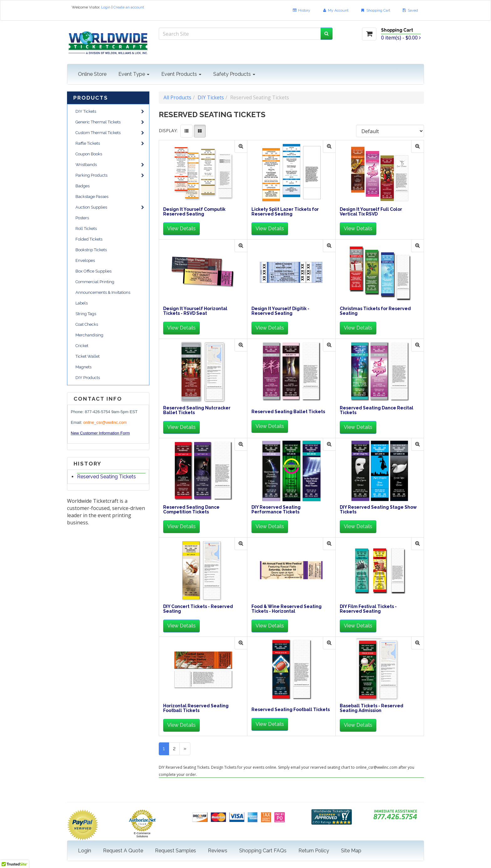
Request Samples (176, 851)
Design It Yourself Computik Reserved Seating (194, 212)
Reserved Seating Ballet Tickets (288, 412)
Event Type (134, 74)
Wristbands (110, 165)
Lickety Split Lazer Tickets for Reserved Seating (285, 212)
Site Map (351, 851)
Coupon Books (89, 154)
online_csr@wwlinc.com (105, 422)
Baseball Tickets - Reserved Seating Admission (372, 708)
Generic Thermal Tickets (110, 122)
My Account (335, 10)
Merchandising (89, 335)
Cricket (82, 346)
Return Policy (314, 851)
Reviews (218, 851)
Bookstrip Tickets (91, 250)
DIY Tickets (110, 111)
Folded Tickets (89, 239)
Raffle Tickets (110, 143)
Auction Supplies (110, 207)
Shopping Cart (375, 10)
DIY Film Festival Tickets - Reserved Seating (368, 609)
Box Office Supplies (93, 271)
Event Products (181, 74)
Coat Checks (87, 324)
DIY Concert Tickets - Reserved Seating (198, 609)
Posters (82, 218)
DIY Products (88, 378)
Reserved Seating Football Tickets (291, 710)
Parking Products (110, 175)
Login (106, 7)
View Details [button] (181, 229)
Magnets (83, 367)
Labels (82, 303)
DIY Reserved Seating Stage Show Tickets (378, 510)
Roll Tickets (86, 229)
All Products (177, 97)
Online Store (92, 74)
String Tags (86, 314)
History (301, 10)
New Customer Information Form (100, 433)
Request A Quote (123, 851)
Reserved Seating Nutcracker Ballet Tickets (197, 410)
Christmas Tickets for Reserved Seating (375, 311)
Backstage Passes (92, 197)
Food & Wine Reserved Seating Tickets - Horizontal (287, 609)
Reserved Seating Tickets (106, 477)
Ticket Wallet (88, 356)
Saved (410, 10)
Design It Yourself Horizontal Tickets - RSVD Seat (195, 311)
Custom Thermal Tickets (110, 133)
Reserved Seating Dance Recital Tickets (377, 410)
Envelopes (85, 260)
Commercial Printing (95, 282)
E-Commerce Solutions (142, 835)
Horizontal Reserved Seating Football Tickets (196, 708)
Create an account (129, 7)
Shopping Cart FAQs (263, 851)
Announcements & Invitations (103, 292)
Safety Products (234, 74)
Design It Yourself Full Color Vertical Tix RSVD (371, 212)
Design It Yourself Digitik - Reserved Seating (280, 311)
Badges (83, 186)
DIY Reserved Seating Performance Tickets (276, 510)
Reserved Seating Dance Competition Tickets (191, 510)
